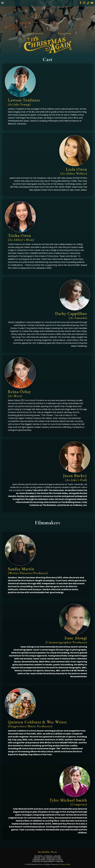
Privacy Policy (65, 864)
